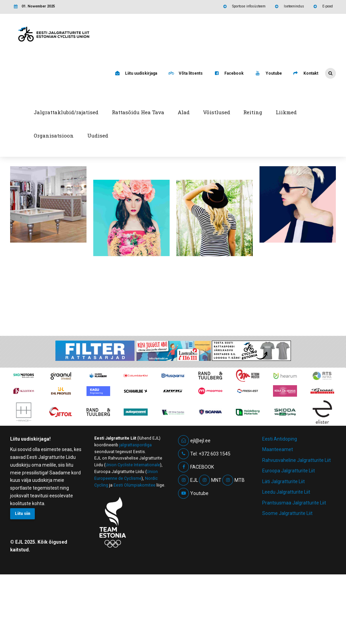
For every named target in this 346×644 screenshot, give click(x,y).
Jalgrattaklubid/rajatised (66, 112)
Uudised (98, 135)
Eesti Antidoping (280, 509)
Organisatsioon (54, 135)
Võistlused (217, 112)
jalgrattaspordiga (135, 515)
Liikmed (286, 112)
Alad (184, 112)
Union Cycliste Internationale (133, 535)
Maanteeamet (278, 519)
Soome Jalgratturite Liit (287, 583)
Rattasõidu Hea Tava (138, 112)
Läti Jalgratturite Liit (283, 551)
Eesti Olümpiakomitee (134, 555)
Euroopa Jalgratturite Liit (289, 540)
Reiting (253, 112)
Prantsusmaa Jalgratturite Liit (294, 572)
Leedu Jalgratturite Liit (286, 562)
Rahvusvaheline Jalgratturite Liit (296, 530)
